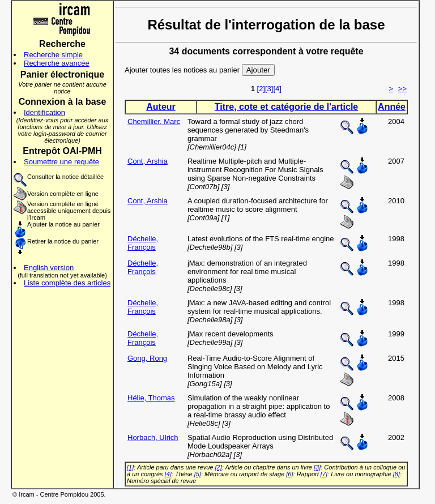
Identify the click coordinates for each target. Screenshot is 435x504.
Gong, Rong (147, 358)
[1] (130, 467)
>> (402, 89)
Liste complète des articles (67, 283)
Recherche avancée (57, 63)
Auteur (161, 107)
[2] (261, 89)
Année (392, 107)
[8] (396, 474)
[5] (198, 474)
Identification (44, 112)
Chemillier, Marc (154, 121)
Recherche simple (53, 55)
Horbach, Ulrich (153, 437)
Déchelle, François (143, 243)
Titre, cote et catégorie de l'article (286, 107)
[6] (289, 474)
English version (49, 268)
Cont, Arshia (148, 161)
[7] (324, 474)
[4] (277, 89)
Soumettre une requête (61, 162)
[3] (269, 89)
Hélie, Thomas (151, 398)
